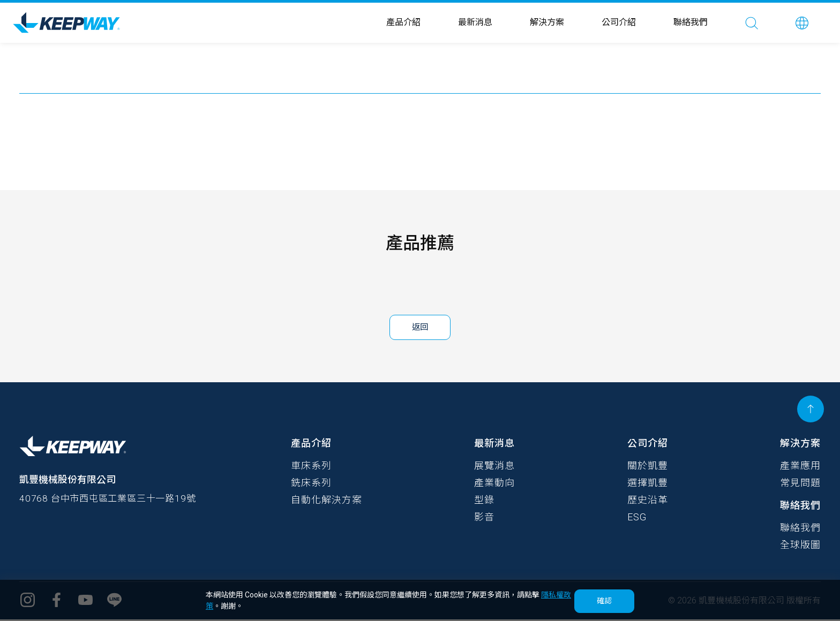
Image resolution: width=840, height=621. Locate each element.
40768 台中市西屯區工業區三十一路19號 (112, 501)
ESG (637, 518)
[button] (802, 23)
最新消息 (475, 22)
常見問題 (800, 484)
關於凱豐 (648, 467)
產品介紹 (403, 22)
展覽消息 (494, 467)
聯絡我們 (691, 22)
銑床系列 (311, 484)
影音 (484, 518)
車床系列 (311, 467)
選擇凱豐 (648, 484)
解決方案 (547, 22)
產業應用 (800, 467)
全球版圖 (800, 546)
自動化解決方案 (327, 501)
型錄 (484, 501)
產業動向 (494, 484)
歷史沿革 (648, 501)
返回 (420, 328)
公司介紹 (619, 22)
